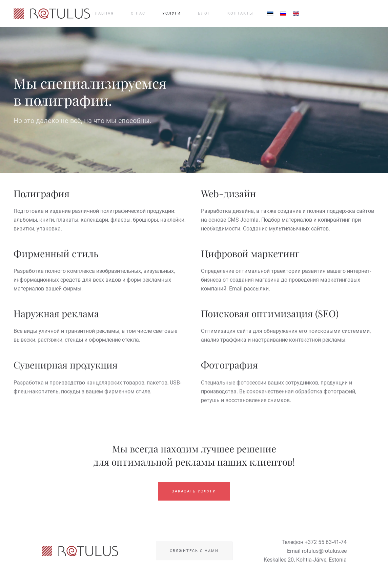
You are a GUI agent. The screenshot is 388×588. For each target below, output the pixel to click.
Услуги (172, 13)
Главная (103, 13)
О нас (138, 13)
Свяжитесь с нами (194, 552)
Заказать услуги (194, 492)
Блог (204, 13)
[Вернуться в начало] (52, 14)
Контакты (240, 13)
